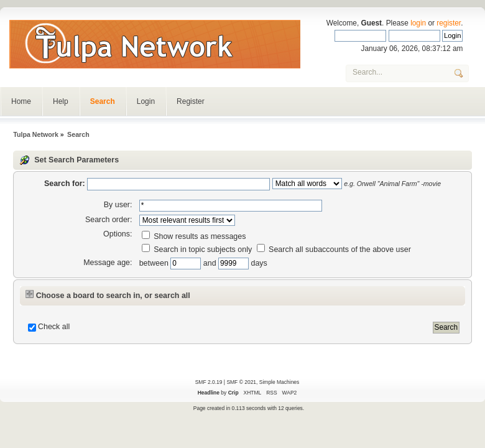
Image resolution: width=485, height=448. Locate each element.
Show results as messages (194, 236)
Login (146, 101)
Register (191, 101)
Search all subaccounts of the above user (334, 250)
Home (21, 101)
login (418, 23)
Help (61, 101)
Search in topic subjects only (197, 250)
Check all (54, 327)
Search (103, 101)
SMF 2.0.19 (209, 382)
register (449, 23)
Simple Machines (279, 382)
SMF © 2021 (241, 382)
